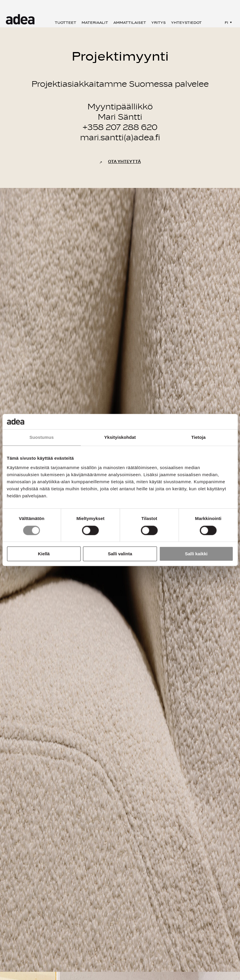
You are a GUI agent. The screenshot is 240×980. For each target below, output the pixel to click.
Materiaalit (95, 23)
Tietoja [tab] (198, 437)
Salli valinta (120, 554)
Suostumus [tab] (42, 437)
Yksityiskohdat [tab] (120, 437)
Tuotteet (66, 23)
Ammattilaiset (130, 23)
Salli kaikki (196, 554)
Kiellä (44, 554)
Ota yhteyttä (124, 162)
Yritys (159, 23)
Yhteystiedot (186, 23)
